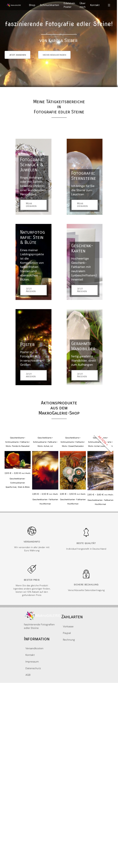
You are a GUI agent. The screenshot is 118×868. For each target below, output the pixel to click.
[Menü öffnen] (109, 5)
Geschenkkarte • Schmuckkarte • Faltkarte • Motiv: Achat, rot (45, 442)
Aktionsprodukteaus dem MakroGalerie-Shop (59, 408)
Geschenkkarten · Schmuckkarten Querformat (16, 483)
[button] (18, 55)
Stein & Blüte (24, 487)
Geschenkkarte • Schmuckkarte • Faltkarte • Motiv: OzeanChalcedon (73, 442)
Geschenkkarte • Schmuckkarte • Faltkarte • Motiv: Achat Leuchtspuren (100, 442)
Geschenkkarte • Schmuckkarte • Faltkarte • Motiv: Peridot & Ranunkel (18, 442)
